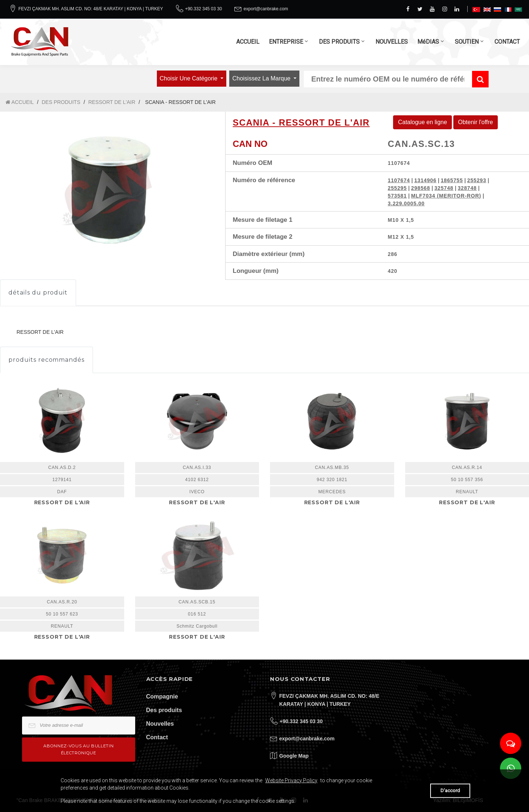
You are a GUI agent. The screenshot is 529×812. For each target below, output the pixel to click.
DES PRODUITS (339, 42)
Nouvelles (160, 724)
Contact (157, 737)
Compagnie (162, 696)
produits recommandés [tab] (46, 360)
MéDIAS (428, 42)
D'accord (450, 791)
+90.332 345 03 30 (204, 9)
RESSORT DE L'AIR (112, 102)
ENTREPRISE (286, 42)
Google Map (294, 756)
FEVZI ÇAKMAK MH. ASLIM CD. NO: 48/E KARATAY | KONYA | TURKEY (91, 9)
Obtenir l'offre (476, 122)
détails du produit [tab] (38, 293)
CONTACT (507, 42)
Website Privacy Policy (291, 780)
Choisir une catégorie (190, 78)
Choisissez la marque (262, 78)
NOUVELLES (392, 42)
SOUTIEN (467, 42)
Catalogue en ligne (422, 122)
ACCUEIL (248, 42)
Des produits (164, 710)
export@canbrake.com (266, 9)
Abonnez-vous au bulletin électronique (78, 749)
